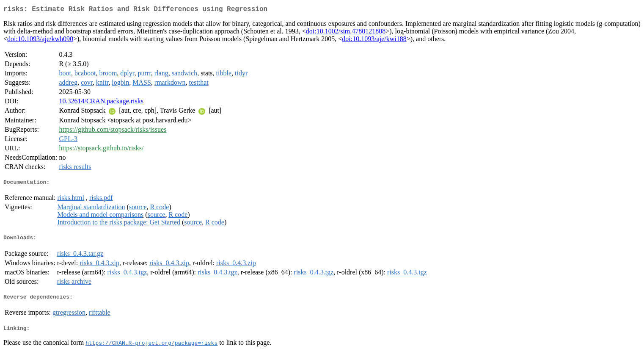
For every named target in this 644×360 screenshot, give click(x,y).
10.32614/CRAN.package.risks (101, 103)
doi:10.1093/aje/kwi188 (374, 40)
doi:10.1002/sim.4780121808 (346, 33)
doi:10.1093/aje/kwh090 (40, 40)
